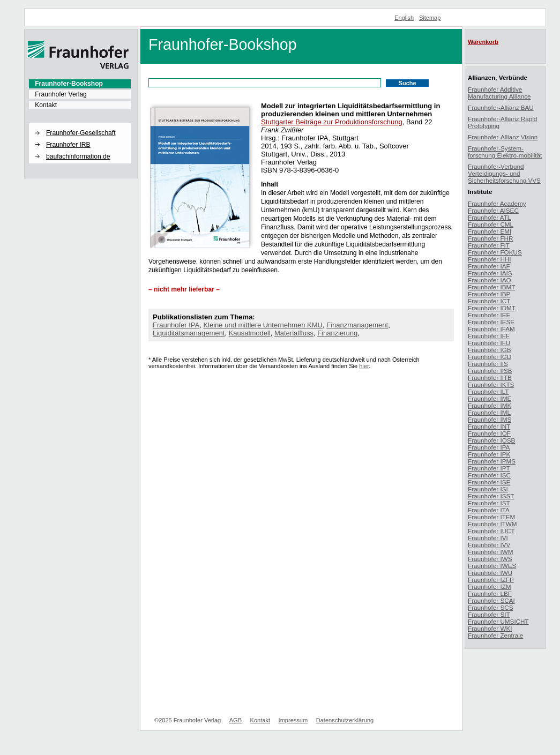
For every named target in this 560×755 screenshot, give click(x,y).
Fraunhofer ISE (489, 482)
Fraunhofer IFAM (491, 329)
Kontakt (46, 105)
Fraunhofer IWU (490, 573)
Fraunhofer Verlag (61, 94)
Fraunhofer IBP (489, 294)
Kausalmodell (250, 333)
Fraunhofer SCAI (491, 600)
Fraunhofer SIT (489, 614)
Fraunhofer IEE (489, 315)
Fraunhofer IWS (490, 559)
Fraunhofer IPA (176, 325)
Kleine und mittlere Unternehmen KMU (263, 325)
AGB (236, 720)
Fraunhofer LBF (490, 593)
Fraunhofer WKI (490, 628)
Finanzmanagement (357, 325)
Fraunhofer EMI (490, 231)
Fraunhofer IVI (488, 538)
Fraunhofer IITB (490, 377)
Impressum (293, 720)
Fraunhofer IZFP (491, 580)
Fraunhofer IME (490, 398)
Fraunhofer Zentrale (495, 635)
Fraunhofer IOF (489, 433)
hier (364, 366)
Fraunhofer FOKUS (495, 252)
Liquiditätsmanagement (189, 333)
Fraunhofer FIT (489, 245)
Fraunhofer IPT (489, 468)
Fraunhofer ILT (488, 391)
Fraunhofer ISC (489, 475)
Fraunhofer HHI (490, 259)
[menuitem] (80, 84)
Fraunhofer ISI (488, 489)
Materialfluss (294, 333)
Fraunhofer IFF (489, 336)
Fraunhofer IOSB (491, 440)
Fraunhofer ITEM (491, 517)
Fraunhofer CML (491, 224)
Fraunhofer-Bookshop (69, 84)
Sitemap (430, 18)
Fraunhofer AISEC (493, 210)
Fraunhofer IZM (490, 586)
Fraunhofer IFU (489, 343)
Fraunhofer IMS (490, 419)
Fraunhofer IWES (492, 566)
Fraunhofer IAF (489, 266)
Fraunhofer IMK (490, 405)
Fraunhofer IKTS (491, 384)
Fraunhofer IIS (488, 364)
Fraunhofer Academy (497, 203)
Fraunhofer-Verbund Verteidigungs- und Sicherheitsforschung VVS (504, 173)
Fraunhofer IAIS (490, 273)
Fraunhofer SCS (490, 607)
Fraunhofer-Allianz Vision (503, 137)
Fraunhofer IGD (490, 357)
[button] (80, 124)
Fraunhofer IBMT (491, 287)
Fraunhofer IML (489, 412)
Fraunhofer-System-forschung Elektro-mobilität (505, 152)
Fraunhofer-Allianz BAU (501, 107)
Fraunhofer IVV (489, 545)
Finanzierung (337, 333)
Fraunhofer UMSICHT (498, 621)
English (404, 18)
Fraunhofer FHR (490, 238)
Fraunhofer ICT (489, 301)
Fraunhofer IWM (490, 552)
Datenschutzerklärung (345, 720)
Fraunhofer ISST (491, 496)
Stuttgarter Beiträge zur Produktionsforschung (332, 122)
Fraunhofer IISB (490, 371)
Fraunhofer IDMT (492, 308)
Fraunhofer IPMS (492, 461)
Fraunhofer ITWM (492, 524)
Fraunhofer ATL (489, 217)
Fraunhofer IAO (490, 280)
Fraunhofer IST (489, 503)
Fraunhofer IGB (490, 350)
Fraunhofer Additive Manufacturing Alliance (499, 93)
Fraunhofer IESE (491, 322)
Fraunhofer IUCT (491, 531)
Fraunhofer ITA (489, 510)
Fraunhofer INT (489, 426)
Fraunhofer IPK (489, 454)
